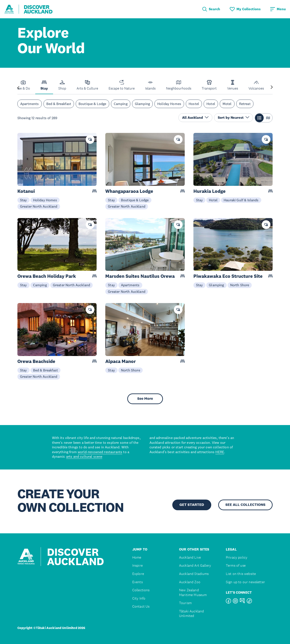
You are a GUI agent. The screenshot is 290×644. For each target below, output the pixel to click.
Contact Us (141, 606)
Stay (23, 200)
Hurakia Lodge (210, 191)
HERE (220, 452)
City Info (139, 598)
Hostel (194, 104)
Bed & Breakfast (59, 104)
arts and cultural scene (84, 456)
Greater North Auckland (39, 206)
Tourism (185, 603)
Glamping (142, 104)
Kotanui (26, 191)
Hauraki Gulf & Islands (241, 200)
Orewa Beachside (36, 361)
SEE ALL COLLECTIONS (245, 505)
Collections (141, 590)
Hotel (211, 104)
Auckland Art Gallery (195, 565)
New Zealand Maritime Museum (193, 592)
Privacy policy (237, 557)
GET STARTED (192, 505)
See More (145, 399)
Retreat (245, 104)
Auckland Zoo (190, 582)
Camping (121, 104)
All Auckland (195, 118)
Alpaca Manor (121, 361)
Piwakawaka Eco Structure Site (228, 276)
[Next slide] (272, 87)
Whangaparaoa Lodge (129, 191)
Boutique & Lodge (92, 104)
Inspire (137, 565)
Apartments (30, 104)
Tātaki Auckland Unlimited (191, 614)
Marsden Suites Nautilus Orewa (140, 276)
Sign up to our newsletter (245, 582)
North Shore (240, 285)
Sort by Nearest (234, 118)
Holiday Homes (169, 104)
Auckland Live (190, 557)
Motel (227, 104)
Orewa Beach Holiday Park (47, 276)
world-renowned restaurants (100, 452)
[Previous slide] (18, 87)
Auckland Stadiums (194, 574)
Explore (138, 574)
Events (137, 582)
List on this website (241, 574)
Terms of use (236, 565)
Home (137, 557)
